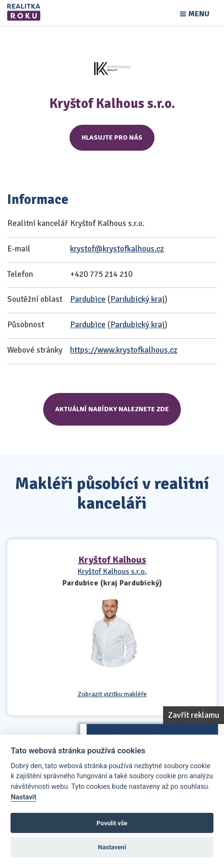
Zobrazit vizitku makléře (112, 694)
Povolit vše (112, 823)
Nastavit (24, 797)
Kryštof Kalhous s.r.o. (112, 571)
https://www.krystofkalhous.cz (124, 350)
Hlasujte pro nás (112, 137)
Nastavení (112, 847)
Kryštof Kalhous (112, 560)
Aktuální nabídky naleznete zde (112, 409)
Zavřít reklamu (194, 715)
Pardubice (88, 299)
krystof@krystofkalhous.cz (117, 249)
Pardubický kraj (137, 299)
